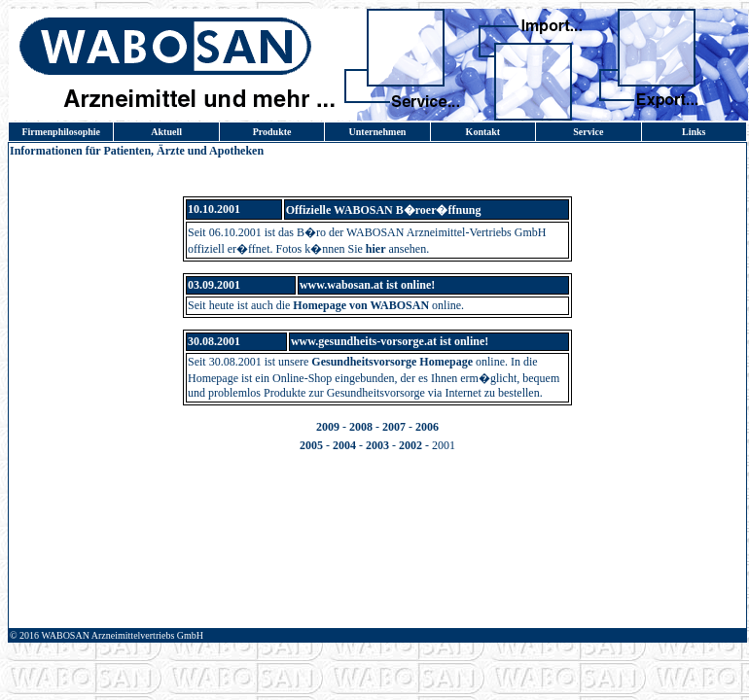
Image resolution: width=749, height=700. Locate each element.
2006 (427, 427)
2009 (328, 427)
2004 (344, 445)
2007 (394, 427)
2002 (410, 445)
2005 (311, 445)
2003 (377, 445)
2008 (361, 427)
